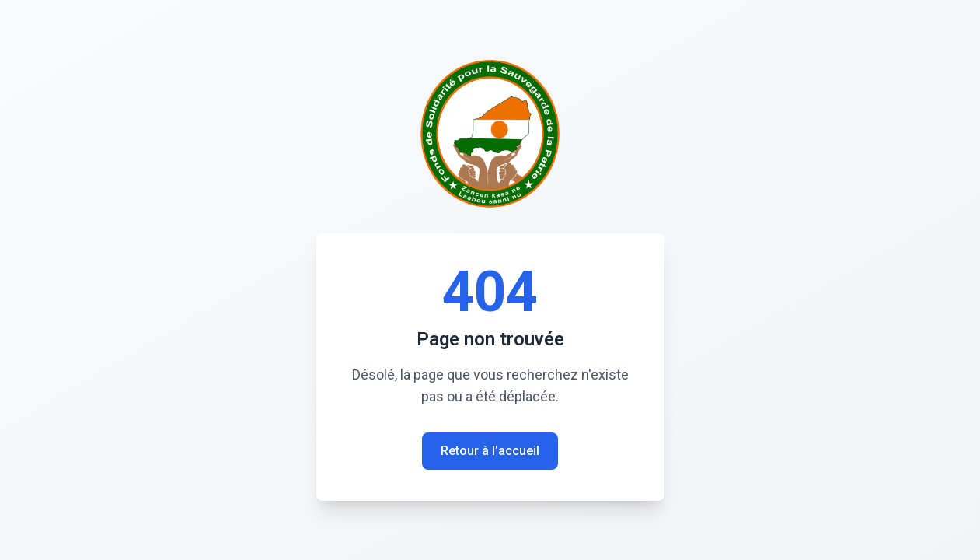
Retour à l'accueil (490, 451)
